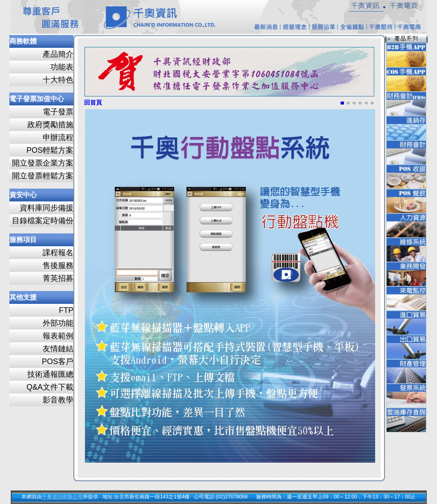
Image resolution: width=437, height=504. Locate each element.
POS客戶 (58, 361)
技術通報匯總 (50, 374)
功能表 (62, 67)
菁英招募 (58, 278)
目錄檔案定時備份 (43, 221)
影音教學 (58, 400)
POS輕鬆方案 (50, 150)
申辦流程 (58, 137)
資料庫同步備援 (47, 208)
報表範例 (58, 336)
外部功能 (58, 323)
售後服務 (58, 265)
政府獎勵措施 (50, 125)
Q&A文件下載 (50, 387)
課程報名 (58, 253)
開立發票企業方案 (43, 163)
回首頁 (93, 103)
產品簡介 (58, 54)
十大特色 (58, 80)
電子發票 (58, 112)
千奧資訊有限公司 (62, 497)
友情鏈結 (58, 349)
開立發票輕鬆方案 (43, 176)
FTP (66, 310)
